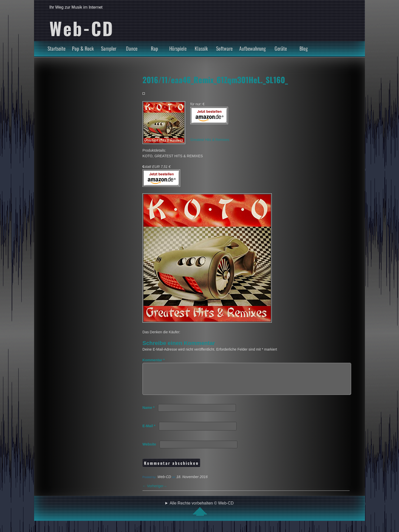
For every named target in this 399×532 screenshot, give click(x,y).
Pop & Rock (83, 48)
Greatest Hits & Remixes (210, 140)
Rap (154, 48)
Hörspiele (178, 48)
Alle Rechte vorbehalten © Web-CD (202, 514)
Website (149, 450)
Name (148, 414)
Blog (304, 48)
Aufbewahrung (253, 48)
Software (224, 48)
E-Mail (149, 432)
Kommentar (154, 360)
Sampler (109, 48)
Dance (132, 48)
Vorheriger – (154, 492)
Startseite (56, 48)
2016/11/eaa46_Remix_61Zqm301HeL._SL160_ (215, 80)
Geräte (281, 48)
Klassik (201, 48)
